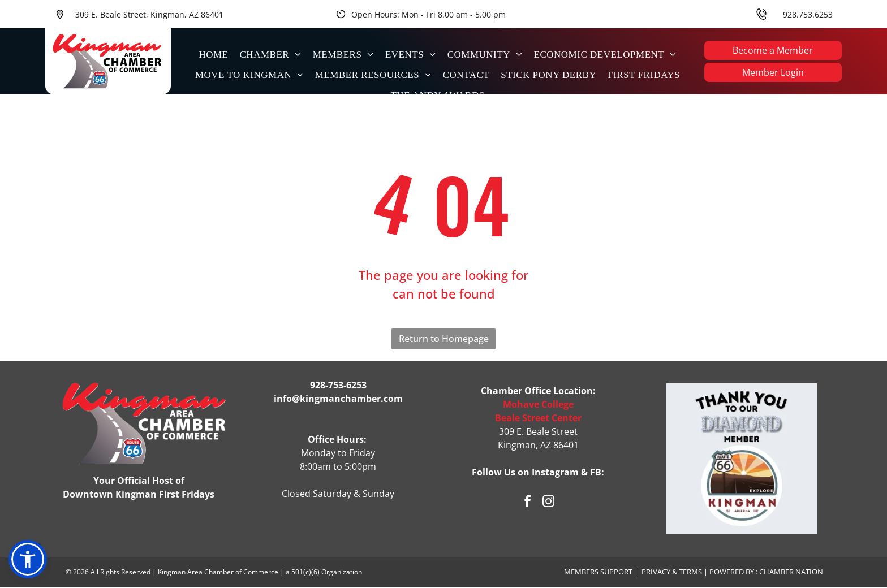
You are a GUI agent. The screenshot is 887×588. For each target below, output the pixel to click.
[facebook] (528, 504)
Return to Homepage (444, 340)
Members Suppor (596, 573)
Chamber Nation (791, 573)
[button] (28, 560)
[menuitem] (213, 54)
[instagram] (549, 504)
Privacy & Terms (672, 573)
